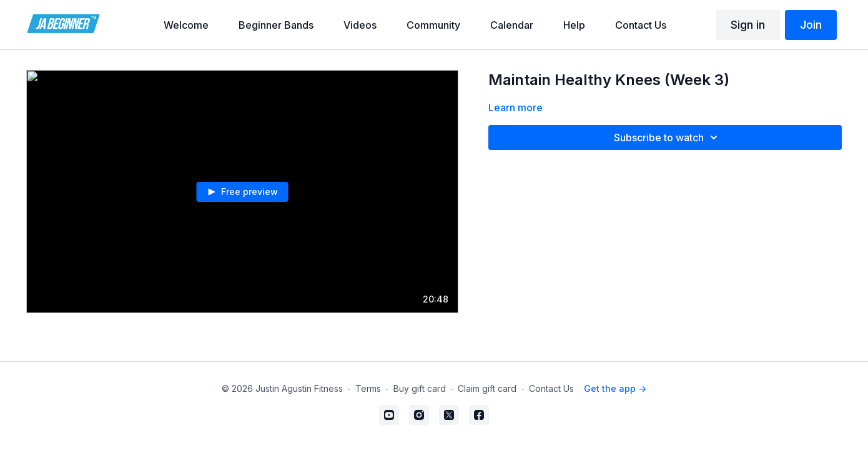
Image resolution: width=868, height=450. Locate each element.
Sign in (748, 25)
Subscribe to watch (668, 137)
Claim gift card (487, 388)
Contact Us (551, 388)
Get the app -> (615, 388)
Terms (368, 388)
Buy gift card (420, 388)
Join (811, 25)
